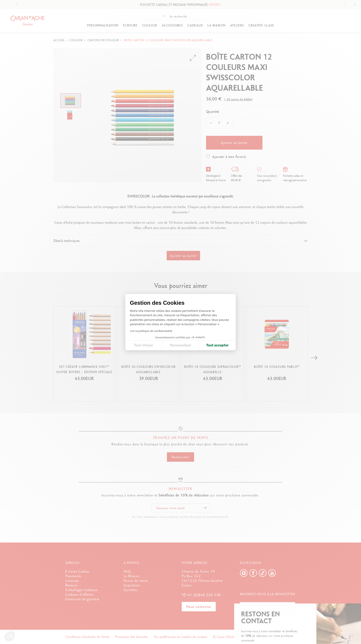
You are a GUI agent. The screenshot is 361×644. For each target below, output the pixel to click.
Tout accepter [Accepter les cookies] (217, 345)
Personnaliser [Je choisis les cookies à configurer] (180, 345)
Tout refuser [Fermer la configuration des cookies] (144, 345)
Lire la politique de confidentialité (151, 331)
